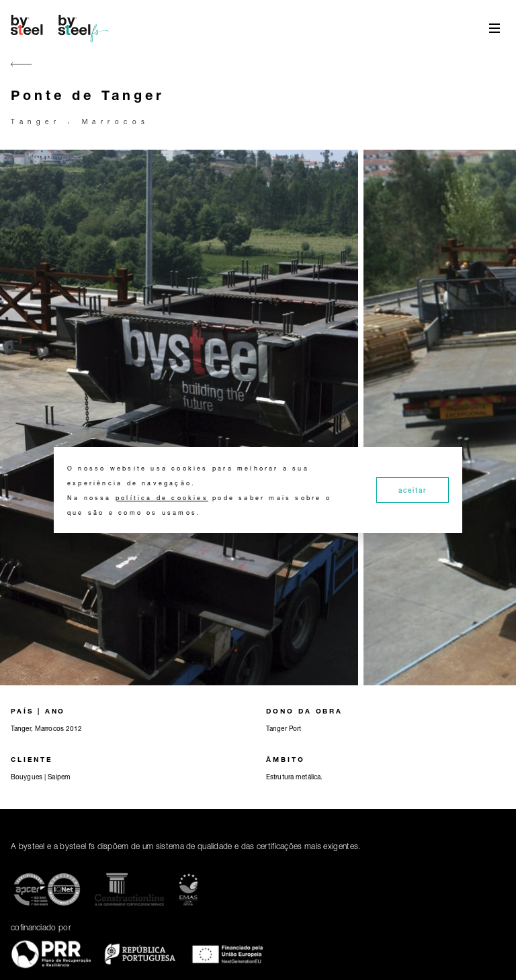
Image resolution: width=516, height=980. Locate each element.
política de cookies (162, 498)
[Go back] (21, 72)
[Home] (62, 28)
